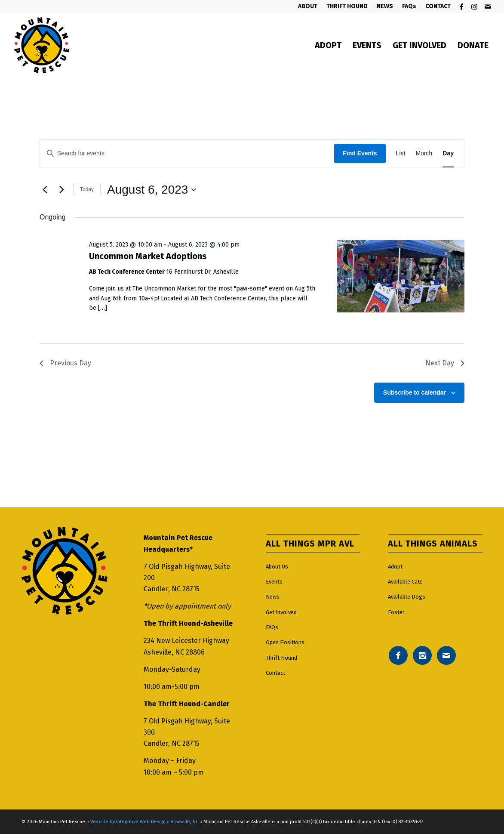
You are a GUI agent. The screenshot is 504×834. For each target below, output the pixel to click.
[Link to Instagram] (475, 6)
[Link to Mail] (488, 6)
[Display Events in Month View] (424, 153)
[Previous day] (45, 190)
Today (87, 189)
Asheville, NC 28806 (174, 652)
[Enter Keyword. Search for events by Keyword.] (187, 153)
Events (274, 582)
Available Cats (405, 582)
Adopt (395, 567)
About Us (277, 567)
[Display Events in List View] (401, 153)
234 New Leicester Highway (186, 641)
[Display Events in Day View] (448, 153)
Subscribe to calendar (415, 392)
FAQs (272, 627)
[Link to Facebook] (462, 6)
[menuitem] (308, 6)
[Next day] (61, 190)
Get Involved (281, 612)
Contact (275, 673)
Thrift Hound (281, 658)
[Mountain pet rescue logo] (41, 45)
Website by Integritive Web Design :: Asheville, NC (144, 822)
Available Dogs (407, 597)
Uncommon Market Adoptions (148, 256)
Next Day (445, 363)
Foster (396, 612)
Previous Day (65, 363)
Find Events (360, 153)
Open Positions (285, 642)
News (273, 597)
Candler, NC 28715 (172, 589)
